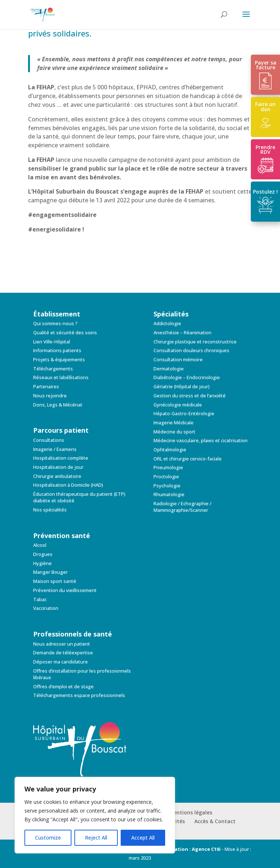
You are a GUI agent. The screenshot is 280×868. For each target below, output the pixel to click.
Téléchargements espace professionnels (79, 695)
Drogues (43, 554)
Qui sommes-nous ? (55, 323)
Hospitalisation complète (61, 458)
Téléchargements (53, 369)
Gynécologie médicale (178, 405)
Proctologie (166, 476)
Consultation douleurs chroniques (191, 350)
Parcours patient (61, 430)
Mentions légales (190, 812)
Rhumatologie (169, 494)
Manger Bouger (50, 572)
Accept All (143, 838)
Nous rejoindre (50, 396)
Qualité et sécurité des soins (65, 332)
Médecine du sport (174, 432)
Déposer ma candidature (61, 662)
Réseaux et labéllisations (61, 377)
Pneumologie (168, 467)
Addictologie (167, 323)
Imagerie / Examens (55, 449)
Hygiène (42, 563)
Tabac (40, 599)
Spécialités (171, 314)
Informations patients (57, 350)
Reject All (96, 838)
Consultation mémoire (178, 359)
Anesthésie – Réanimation (182, 332)
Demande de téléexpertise (63, 653)
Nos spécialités (50, 510)
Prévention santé (62, 536)
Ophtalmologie (170, 449)
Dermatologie (169, 369)
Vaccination (46, 608)
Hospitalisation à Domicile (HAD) (68, 485)
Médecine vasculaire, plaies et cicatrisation (201, 440)
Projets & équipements (59, 359)
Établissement (57, 314)
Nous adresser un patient (62, 644)
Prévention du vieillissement (65, 590)
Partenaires (46, 386)
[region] (95, 815)
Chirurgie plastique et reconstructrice (195, 342)
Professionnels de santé (73, 634)
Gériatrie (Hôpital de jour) (182, 386)
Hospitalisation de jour (58, 467)
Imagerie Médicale (174, 423)
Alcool (40, 545)
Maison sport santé (55, 581)
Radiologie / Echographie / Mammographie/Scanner (182, 507)
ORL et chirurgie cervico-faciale (188, 459)
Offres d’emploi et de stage (63, 686)
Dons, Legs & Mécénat (58, 405)
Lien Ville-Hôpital (52, 342)
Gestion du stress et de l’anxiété (190, 396)
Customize (48, 838)
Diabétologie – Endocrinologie (187, 377)
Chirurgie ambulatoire (57, 476)
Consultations (49, 440)
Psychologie (167, 486)
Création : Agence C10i (194, 849)
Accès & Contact (215, 821)
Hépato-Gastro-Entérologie (184, 413)
